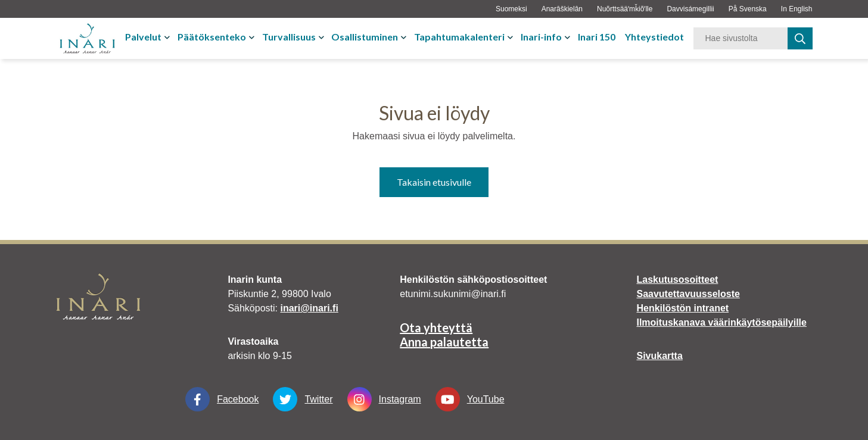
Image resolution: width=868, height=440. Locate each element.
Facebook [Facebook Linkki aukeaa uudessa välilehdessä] (222, 399)
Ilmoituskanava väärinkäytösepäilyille (721, 322)
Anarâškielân (562, 9)
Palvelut (143, 37)
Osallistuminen (365, 37)
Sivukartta (659, 356)
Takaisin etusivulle (434, 182)
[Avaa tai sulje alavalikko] (168, 37)
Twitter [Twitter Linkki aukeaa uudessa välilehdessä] (303, 399)
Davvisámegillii (690, 9)
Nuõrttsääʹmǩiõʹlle (625, 9)
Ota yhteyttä (436, 327)
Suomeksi (511, 9)
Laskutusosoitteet (677, 280)
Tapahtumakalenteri (459, 37)
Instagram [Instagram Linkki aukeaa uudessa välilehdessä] (384, 399)
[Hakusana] (741, 38)
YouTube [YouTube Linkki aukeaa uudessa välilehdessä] (470, 399)
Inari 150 (597, 37)
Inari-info (541, 37)
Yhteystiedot (654, 37)
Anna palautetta (444, 342)
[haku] (800, 38)
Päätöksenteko (212, 37)
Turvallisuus (289, 37)
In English (797, 9)
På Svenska (748, 9)
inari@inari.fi (309, 308)
